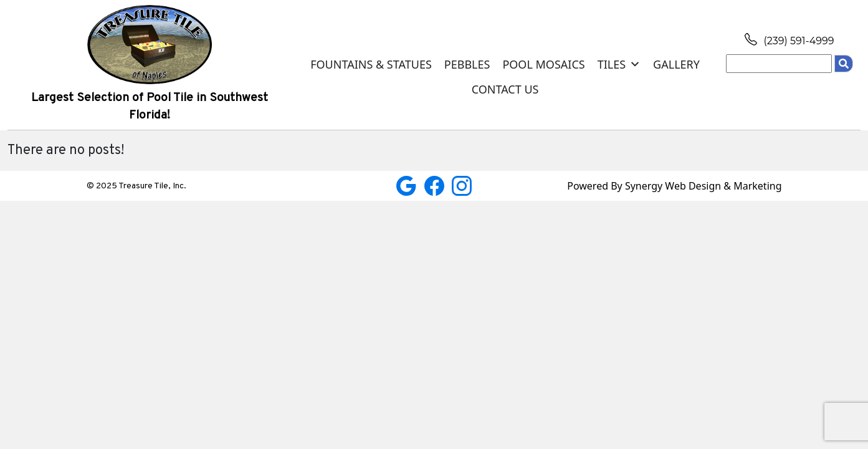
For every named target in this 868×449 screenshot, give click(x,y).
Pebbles (467, 64)
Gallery (676, 64)
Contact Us (505, 89)
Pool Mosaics (543, 64)
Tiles (619, 64)
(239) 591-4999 (789, 41)
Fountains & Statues (371, 64)
